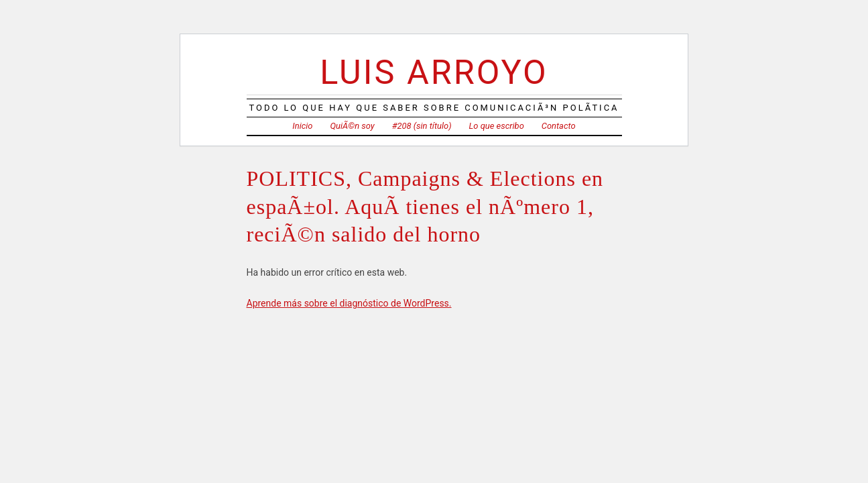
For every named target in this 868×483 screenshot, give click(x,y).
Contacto (559, 126)
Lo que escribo (497, 126)
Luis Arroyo (434, 72)
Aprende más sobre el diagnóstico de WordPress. (349, 303)
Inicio (302, 126)
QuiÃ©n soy (352, 126)
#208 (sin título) (422, 126)
